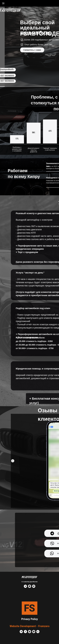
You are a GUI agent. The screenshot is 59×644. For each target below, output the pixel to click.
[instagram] (30, 633)
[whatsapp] (30, 587)
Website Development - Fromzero (30, 626)
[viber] (34, 587)
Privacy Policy (30, 619)
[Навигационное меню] (3, 3)
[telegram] (25, 587)
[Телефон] (38, 633)
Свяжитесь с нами (32, 50)
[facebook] (25, 633)
